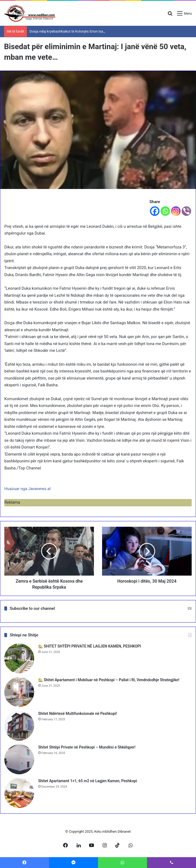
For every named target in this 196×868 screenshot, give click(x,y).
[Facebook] (155, 211)
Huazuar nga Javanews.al (27, 489)
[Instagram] (176, 211)
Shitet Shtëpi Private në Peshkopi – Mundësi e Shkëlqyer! (87, 747)
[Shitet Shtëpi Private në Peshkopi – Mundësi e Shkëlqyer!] (19, 759)
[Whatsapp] (165, 211)
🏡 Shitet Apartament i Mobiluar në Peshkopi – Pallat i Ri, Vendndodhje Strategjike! (109, 680)
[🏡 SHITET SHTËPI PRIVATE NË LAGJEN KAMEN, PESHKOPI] (19, 658)
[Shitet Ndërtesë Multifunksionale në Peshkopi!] (19, 726)
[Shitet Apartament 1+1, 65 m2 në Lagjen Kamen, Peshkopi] (19, 793)
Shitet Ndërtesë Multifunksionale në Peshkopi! (78, 714)
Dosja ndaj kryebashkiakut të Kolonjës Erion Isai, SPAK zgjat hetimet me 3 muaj (91, 31)
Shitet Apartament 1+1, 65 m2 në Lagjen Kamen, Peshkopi (88, 781)
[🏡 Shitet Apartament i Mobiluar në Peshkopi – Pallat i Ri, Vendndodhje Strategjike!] (19, 692)
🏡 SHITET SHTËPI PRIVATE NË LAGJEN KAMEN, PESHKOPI (90, 646)
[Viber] (186, 211)
